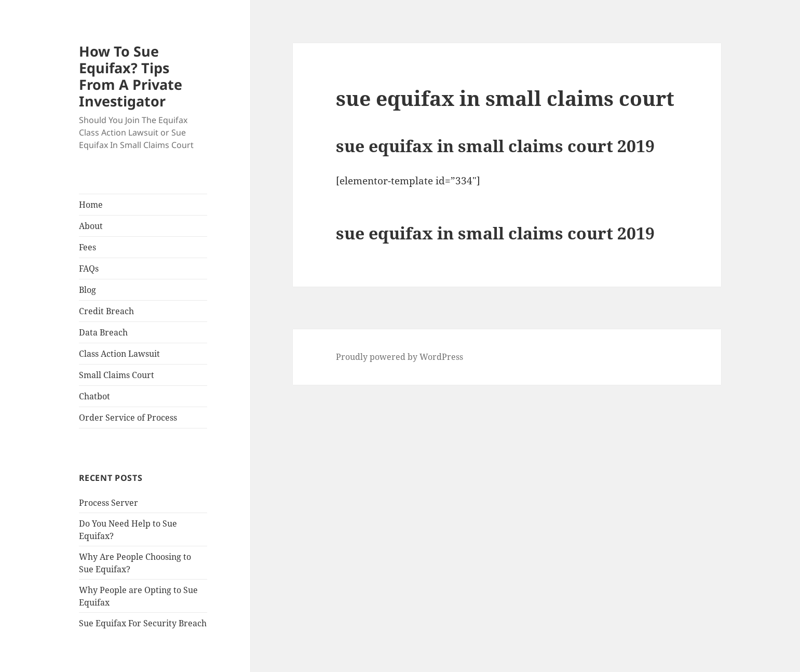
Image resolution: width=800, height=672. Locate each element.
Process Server (109, 503)
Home (91, 205)
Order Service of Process (128, 418)
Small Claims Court (117, 375)
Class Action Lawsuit (119, 354)
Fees (87, 247)
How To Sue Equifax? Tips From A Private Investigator (131, 76)
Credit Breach (106, 311)
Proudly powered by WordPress (399, 357)
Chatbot (94, 396)
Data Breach (103, 332)
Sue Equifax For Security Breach (143, 623)
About (91, 226)
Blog (87, 290)
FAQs (89, 268)
